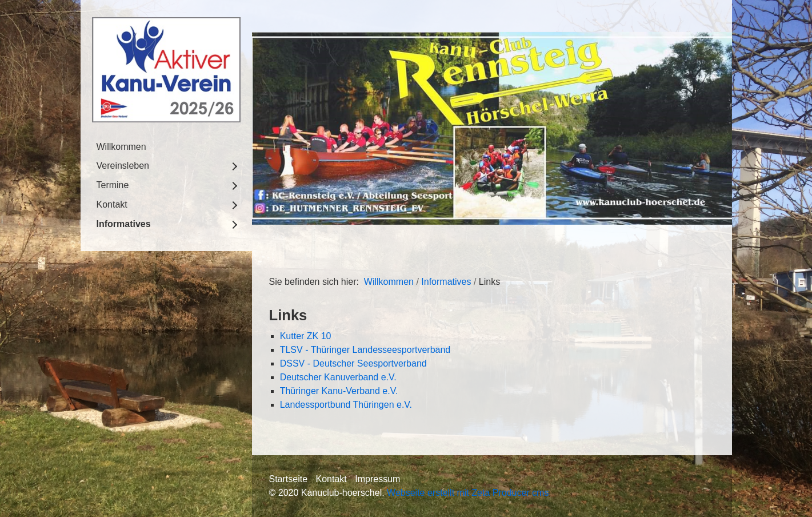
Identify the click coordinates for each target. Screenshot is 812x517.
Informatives (124, 224)
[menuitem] (166, 147)
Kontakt (112, 204)
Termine (113, 185)
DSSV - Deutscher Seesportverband (353, 363)
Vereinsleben (123, 166)
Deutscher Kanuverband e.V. (338, 377)
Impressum (377, 479)
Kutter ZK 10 (306, 336)
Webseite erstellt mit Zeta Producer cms (468, 493)
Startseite (289, 479)
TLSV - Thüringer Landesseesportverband (365, 350)
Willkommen (121, 147)
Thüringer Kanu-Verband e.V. (339, 391)
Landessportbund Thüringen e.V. (346, 405)
